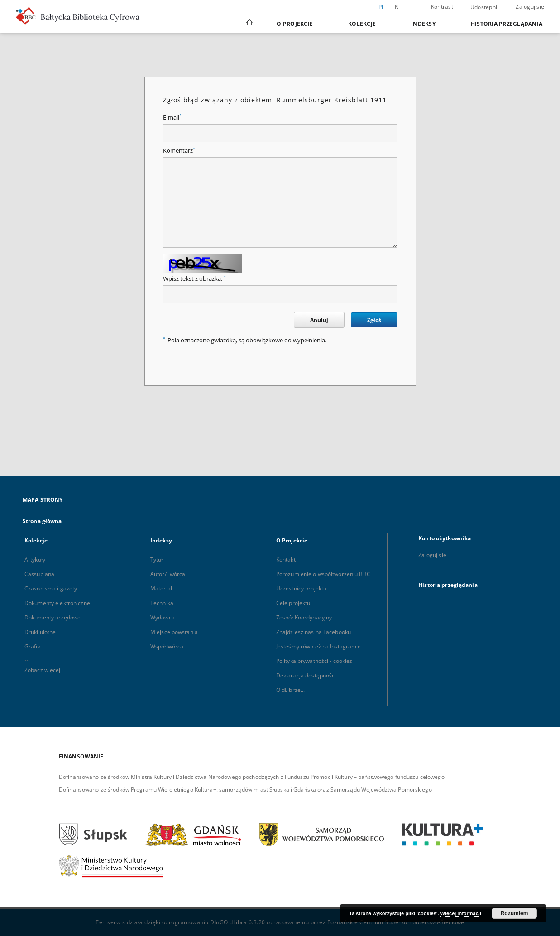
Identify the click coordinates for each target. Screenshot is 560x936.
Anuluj (319, 320)
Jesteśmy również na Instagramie (319, 646)
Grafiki (33, 646)
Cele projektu (293, 603)
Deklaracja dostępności (306, 675)
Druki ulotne (40, 632)
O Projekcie (295, 24)
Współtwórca (167, 646)
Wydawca (163, 617)
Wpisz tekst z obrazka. (194, 279)
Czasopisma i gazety (51, 588)
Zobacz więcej (43, 670)
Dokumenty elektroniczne (57, 603)
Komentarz (179, 151)
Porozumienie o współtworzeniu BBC (323, 574)
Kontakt (286, 559)
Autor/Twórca (168, 574)
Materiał (161, 588)
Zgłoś (374, 320)
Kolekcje (362, 24)
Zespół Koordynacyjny (304, 617)
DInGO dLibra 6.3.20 (238, 922)
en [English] (395, 7)
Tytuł (157, 559)
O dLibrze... (290, 690)
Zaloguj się (530, 7)
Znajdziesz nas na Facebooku (314, 632)
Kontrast (442, 7)
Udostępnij (485, 7)
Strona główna (42, 521)
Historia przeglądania (507, 24)
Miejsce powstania (174, 632)
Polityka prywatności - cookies (314, 661)
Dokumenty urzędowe (53, 617)
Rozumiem (515, 913)
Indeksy (423, 24)
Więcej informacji (461, 913)
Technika (162, 603)
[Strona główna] (249, 24)
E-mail (172, 118)
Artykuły (35, 559)
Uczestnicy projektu (301, 588)
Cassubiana (39, 574)
